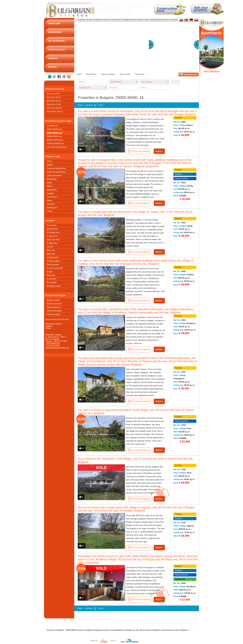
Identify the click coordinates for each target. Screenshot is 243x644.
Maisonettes (52, 179)
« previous (88, 105)
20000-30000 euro (55, 133)
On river (50, 247)
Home (79, 74)
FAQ (146, 20)
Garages (50, 193)
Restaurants (52, 190)
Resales (178, 118)
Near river (51, 250)
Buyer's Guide (125, 74)
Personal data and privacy (160, 20)
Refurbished (180, 579)
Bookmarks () (190, 74)
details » (159, 151)
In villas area (52, 243)
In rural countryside (55, 268)
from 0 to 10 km (53, 94)
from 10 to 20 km (54, 97)
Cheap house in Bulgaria (120, 20)
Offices (50, 186)
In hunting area (53, 232)
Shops (49, 183)
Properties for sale (85, 20)
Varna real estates (54, 311)
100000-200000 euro (55, 144)
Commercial (52, 197)
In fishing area (53, 257)
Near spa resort (53, 240)
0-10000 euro (52, 126)
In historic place (53, 261)
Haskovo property (54, 304)
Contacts (174, 20)
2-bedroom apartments (56, 172)
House (50, 161)
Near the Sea (52, 229)
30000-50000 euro (54, 136)
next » (102, 105)
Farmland (51, 204)
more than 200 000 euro (57, 147)
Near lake (51, 254)
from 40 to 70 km (54, 104)
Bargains (179, 174)
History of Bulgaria (108, 74)
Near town (51, 275)
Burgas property (53, 300)
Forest (49, 211)
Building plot (52, 208)
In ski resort (52, 279)
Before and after (137, 20)
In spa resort (52, 236)
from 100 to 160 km (55, 112)
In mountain (52, 282)
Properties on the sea (101, 20)
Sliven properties (54, 307)
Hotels (49, 200)
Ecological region (54, 286)
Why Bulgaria (91, 74)
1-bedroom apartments (56, 168)
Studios (50, 165)
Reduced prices (181, 178)
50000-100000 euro (55, 140)
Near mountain (53, 265)
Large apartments (54, 176)
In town (50, 272)
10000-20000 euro (54, 129)
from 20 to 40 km (54, 101)
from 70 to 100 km (54, 108)
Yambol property (54, 314)
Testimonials (140, 74)
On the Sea (52, 225)
